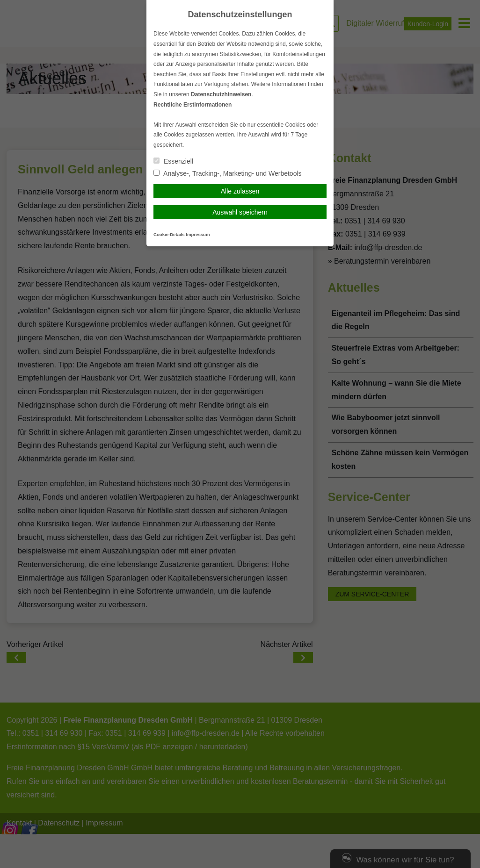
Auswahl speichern (240, 212)
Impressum (198, 234)
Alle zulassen (240, 191)
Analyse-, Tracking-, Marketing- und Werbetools (228, 173)
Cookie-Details (169, 234)
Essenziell (173, 161)
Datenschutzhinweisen (221, 94)
